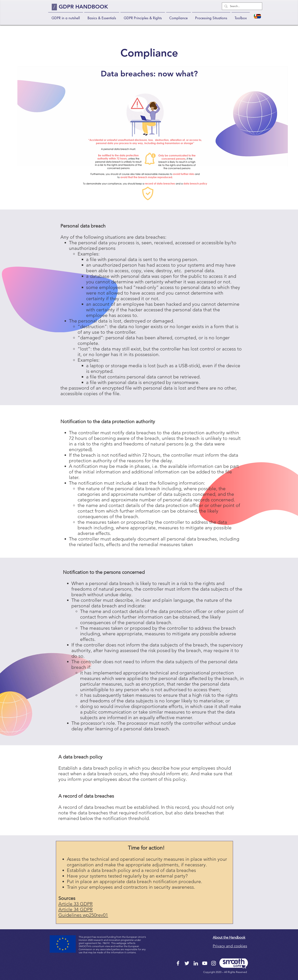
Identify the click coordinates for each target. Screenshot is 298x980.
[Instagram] (214, 963)
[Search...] (242, 6)
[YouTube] (205, 963)
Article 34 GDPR (76, 910)
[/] (54, 7)
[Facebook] (178, 963)
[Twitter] (187, 963)
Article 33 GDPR (76, 904)
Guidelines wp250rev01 (83, 915)
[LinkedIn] (196, 963)
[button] (102, 16)
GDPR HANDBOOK (83, 7)
